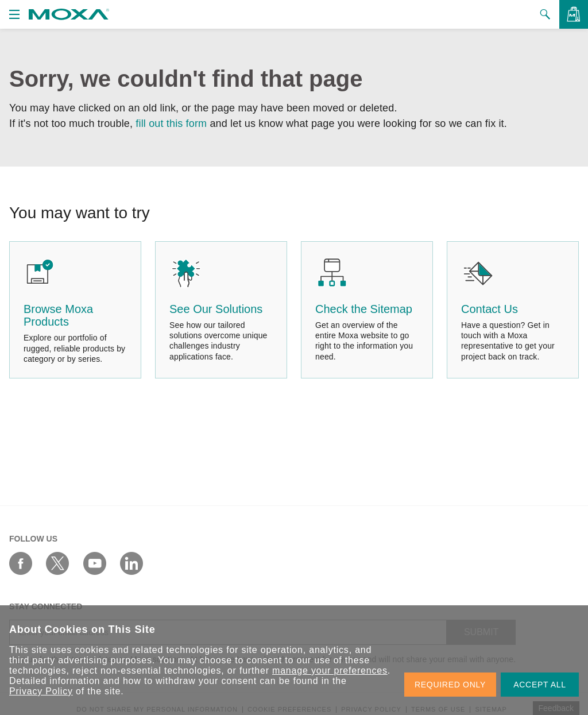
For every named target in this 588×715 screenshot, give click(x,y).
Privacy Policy (41, 691)
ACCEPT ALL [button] (540, 685)
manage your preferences (330, 670)
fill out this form (171, 123)
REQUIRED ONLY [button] (450, 685)
